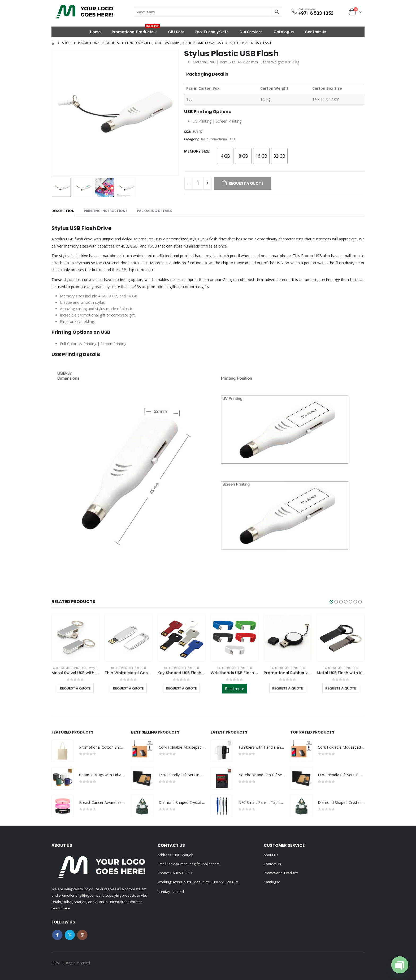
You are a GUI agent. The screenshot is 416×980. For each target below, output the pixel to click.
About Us (271, 855)
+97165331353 (181, 873)
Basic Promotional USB (217, 139)
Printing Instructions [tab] (106, 211)
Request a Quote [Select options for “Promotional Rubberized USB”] (288, 688)
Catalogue (284, 32)
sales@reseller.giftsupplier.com (194, 864)
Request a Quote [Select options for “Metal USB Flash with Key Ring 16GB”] (341, 688)
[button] (331, 602)
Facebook (57, 935)
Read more (235, 689)
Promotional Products (136, 31)
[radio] (225, 156)
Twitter (70, 935)
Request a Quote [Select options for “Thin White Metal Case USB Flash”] (128, 688)
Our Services (251, 32)
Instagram (82, 935)
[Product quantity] (198, 183)
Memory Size (197, 151)
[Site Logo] (85, 12)
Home (96, 32)
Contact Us (316, 32)
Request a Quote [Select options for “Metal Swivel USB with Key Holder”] (75, 688)
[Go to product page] (75, 638)
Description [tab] (63, 211)
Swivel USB (95, 668)
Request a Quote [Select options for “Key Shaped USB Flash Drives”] (181, 688)
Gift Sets (176, 32)
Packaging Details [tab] (155, 211)
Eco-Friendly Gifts (212, 32)
